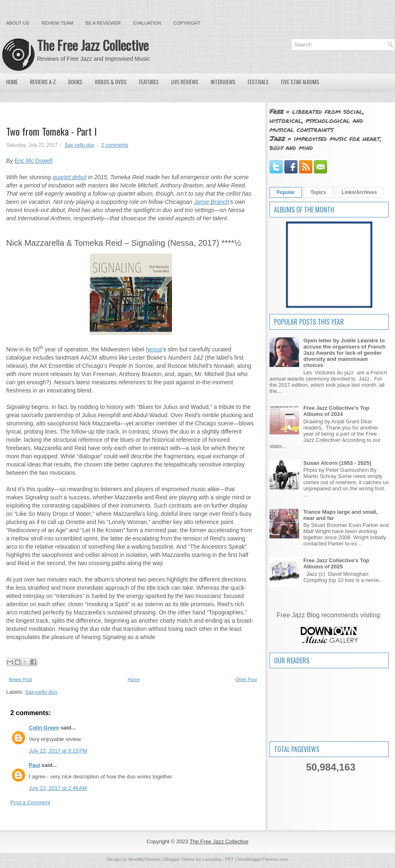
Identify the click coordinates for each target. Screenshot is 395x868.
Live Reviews (185, 82)
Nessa (154, 349)
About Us (18, 23)
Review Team (57, 23)
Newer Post (20, 679)
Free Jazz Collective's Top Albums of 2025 (336, 563)
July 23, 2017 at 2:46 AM (58, 788)
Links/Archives (359, 192)
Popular (286, 192)
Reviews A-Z (43, 82)
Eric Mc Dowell (34, 161)
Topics (318, 192)
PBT (229, 859)
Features (149, 82)
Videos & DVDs (111, 82)
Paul (34, 765)
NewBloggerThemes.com (263, 859)
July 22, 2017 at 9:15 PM (58, 751)
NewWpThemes (144, 859)
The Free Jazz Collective (93, 45)
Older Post (246, 679)
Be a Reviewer (103, 23)
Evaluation (147, 23)
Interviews (223, 82)
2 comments (115, 145)
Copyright (187, 23)
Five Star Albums (300, 82)
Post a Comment (30, 802)
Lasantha (212, 859)
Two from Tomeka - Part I (51, 131)
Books (75, 82)
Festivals (258, 82)
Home (12, 82)
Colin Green (44, 728)
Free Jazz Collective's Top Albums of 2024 (336, 411)
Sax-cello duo (80, 145)
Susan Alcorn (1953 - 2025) (337, 463)
